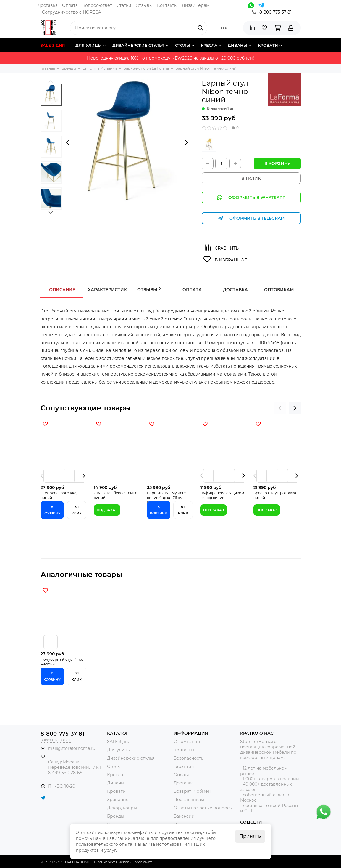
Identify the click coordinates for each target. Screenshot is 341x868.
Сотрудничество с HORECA (72, 12)
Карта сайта (142, 862)
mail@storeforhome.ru (72, 748)
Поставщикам (189, 800)
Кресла (115, 775)
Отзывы (144, 5)
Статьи (124, 5)
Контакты (167, 5)
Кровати (116, 791)
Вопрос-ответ (97, 5)
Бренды (116, 816)
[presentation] (68, 142)
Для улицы (119, 750)
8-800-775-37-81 (272, 12)
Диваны (116, 783)
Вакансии (184, 816)
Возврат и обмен (192, 791)
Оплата (70, 5)
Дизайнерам (196, 5)
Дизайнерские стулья (131, 758)
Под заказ (107, 510)
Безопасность (189, 758)
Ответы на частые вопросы (203, 808)
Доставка (48, 5)
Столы (114, 766)
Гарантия (184, 766)
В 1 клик (77, 510)
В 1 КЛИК (251, 178)
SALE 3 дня (119, 742)
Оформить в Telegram (251, 218)
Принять (250, 836)
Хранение (118, 800)
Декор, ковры (122, 808)
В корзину (277, 163)
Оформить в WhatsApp (251, 198)
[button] (51, 81)
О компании (187, 742)
